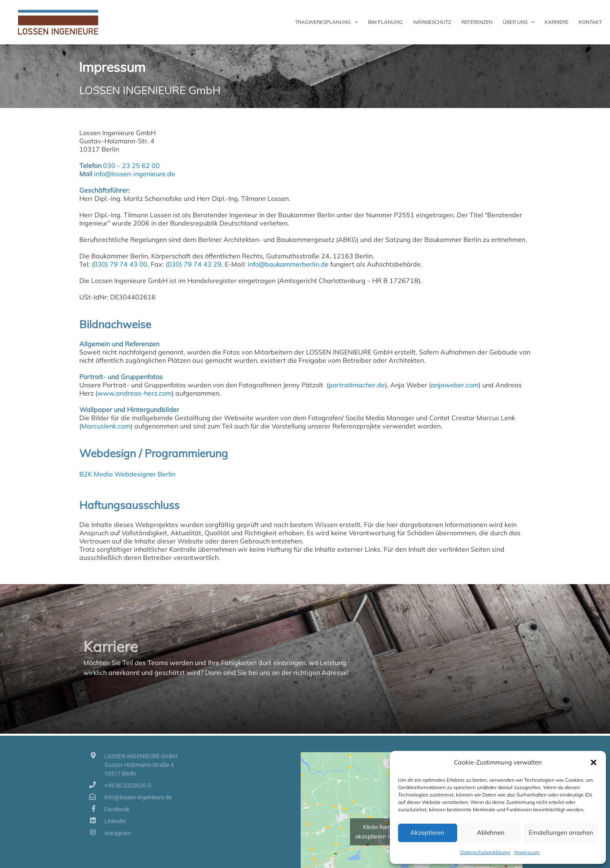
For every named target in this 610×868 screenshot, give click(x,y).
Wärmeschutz (432, 22)
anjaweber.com (455, 385)
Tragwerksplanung (326, 22)
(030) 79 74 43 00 (120, 264)
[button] (594, 762)
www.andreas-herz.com (135, 393)
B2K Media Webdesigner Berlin (127, 474)
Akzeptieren (427, 832)
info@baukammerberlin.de (288, 264)
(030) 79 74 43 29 (193, 264)
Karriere (557, 22)
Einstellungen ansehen (561, 832)
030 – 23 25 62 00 (131, 166)
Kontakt (590, 22)
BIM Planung (385, 22)
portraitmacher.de (357, 385)
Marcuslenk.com (106, 426)
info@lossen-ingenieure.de (135, 174)
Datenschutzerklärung (485, 852)
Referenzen (477, 22)
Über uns (519, 22)
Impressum (527, 852)
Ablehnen (491, 832)
